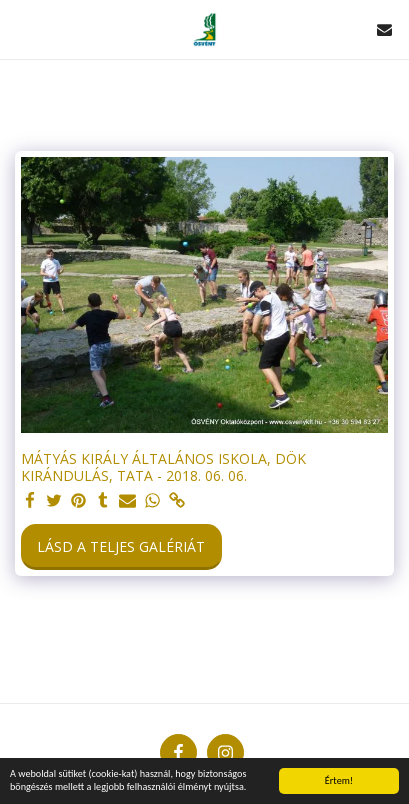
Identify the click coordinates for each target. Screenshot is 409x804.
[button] (22, 28)
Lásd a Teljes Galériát (121, 546)
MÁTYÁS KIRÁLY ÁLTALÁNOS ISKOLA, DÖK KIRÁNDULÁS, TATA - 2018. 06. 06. (163, 467)
